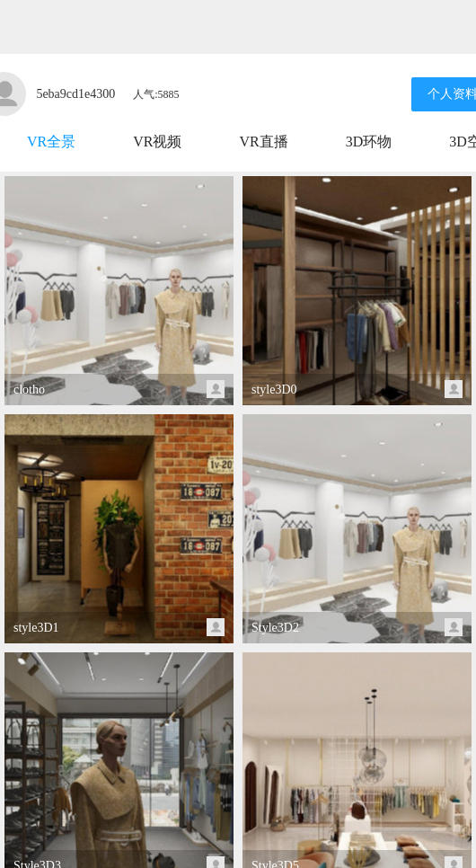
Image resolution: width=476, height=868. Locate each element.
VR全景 (51, 142)
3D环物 (369, 142)
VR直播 (263, 142)
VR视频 (157, 142)
